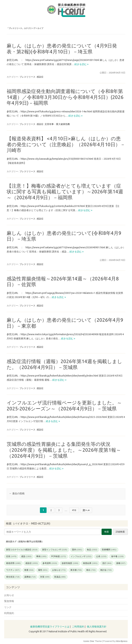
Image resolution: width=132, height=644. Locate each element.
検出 (91, 570)
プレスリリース (27, 77)
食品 (92, 550)
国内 (77, 550)
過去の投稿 (17, 493)
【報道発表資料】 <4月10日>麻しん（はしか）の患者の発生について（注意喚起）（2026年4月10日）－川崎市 (66, 144)
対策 (45, 577)
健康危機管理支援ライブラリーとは (50, 627)
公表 (101, 556)
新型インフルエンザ (55, 550)
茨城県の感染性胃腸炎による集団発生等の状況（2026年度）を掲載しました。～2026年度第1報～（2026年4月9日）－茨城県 (64, 450)
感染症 (40, 77)
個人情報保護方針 (97, 627)
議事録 (30, 577)
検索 (107, 532)
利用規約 (9, 613)
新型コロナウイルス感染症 (22, 550)
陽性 (43, 570)
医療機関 (109, 550)
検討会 (106, 570)
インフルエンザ (81, 556)
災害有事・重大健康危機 (57, 124)
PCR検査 (58, 556)
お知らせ (59, 570)
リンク (8, 607)
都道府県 (13, 563)
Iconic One (89, 641)
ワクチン (13, 570)
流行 (107, 563)
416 (74, 510)
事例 (41, 556)
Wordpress (122, 641)
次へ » (86, 510)
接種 (121, 563)
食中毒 (117, 556)
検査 (29, 570)
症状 (11, 556)
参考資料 (50, 563)
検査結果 (90, 563)
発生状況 (13, 577)
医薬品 (60, 577)
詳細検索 (120, 532)
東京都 (76, 570)
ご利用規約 (78, 627)
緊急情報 (9, 601)
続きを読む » (81, 64)
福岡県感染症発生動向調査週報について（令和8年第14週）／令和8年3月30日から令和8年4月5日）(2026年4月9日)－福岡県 (65, 97)
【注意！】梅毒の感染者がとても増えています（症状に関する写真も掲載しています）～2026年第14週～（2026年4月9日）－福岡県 (65, 192)
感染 (26, 556)
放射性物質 (70, 563)
